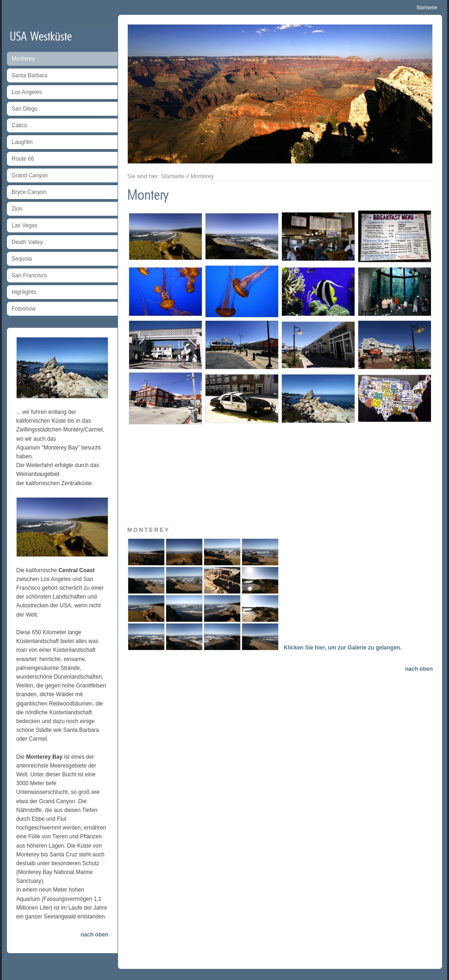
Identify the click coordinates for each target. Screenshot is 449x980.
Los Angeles (27, 92)
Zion (17, 209)
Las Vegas (25, 225)
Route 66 (23, 159)
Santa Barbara (29, 75)
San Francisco (29, 275)
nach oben (94, 935)
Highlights (24, 292)
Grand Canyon (30, 175)
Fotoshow (24, 309)
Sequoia (22, 259)
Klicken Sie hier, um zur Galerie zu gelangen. (343, 648)
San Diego (25, 109)
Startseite (427, 7)
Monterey (23, 59)
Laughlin (22, 142)
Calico (19, 125)
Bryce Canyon (29, 192)
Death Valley (27, 242)
